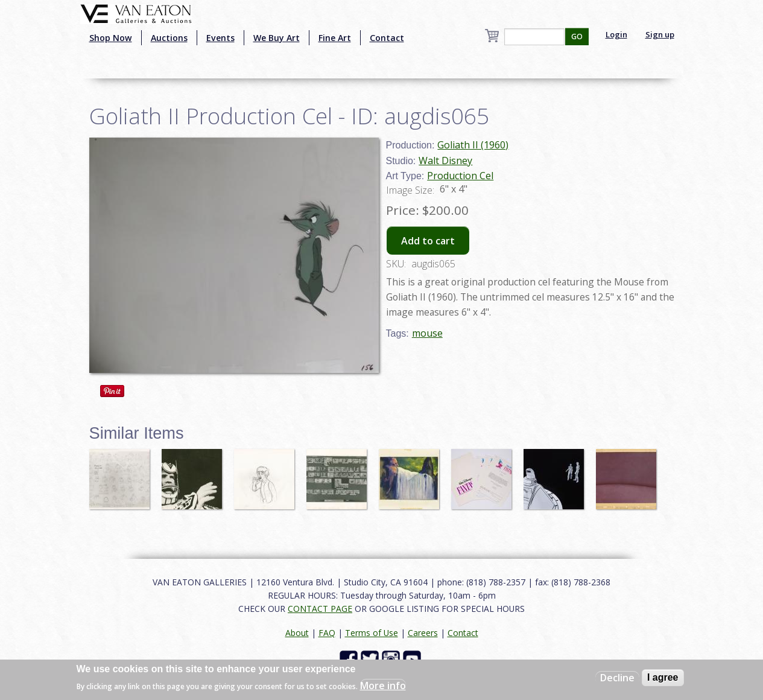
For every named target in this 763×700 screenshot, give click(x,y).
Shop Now (111, 38)
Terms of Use (372, 633)
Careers (423, 633)
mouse (427, 333)
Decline (617, 678)
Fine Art (335, 38)
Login (616, 34)
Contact (387, 38)
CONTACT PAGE (320, 609)
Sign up (660, 34)
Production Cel (460, 176)
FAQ (327, 633)
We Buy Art (277, 38)
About (297, 633)
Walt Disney (445, 161)
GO (577, 37)
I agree (663, 677)
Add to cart (428, 241)
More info (383, 686)
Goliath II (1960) (473, 145)
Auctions (169, 38)
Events (220, 38)
